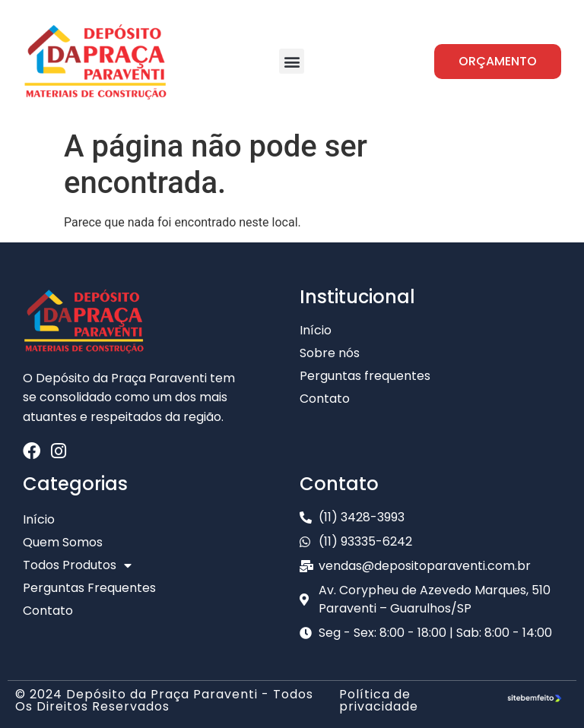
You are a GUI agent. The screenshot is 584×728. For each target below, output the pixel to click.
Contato (48, 611)
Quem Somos (63, 542)
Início (39, 519)
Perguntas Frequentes (89, 588)
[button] (292, 61)
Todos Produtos (77, 565)
